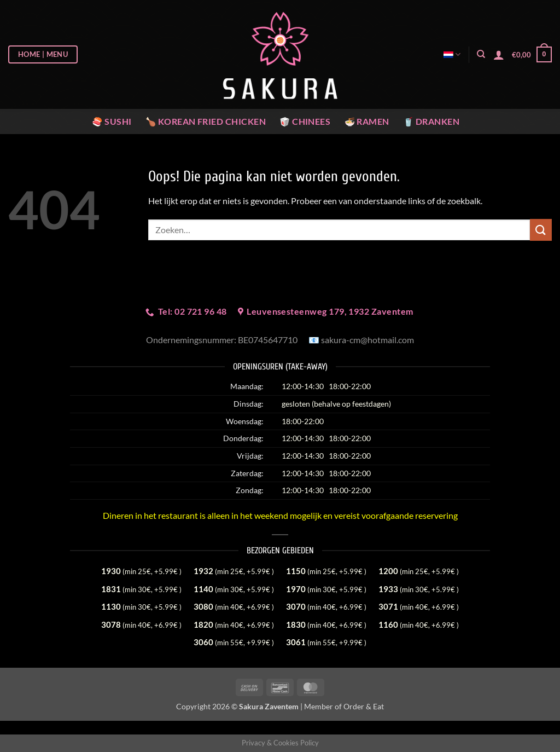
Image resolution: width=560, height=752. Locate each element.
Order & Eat (364, 706)
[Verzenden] (541, 230)
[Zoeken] (481, 54)
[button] (499, 55)
